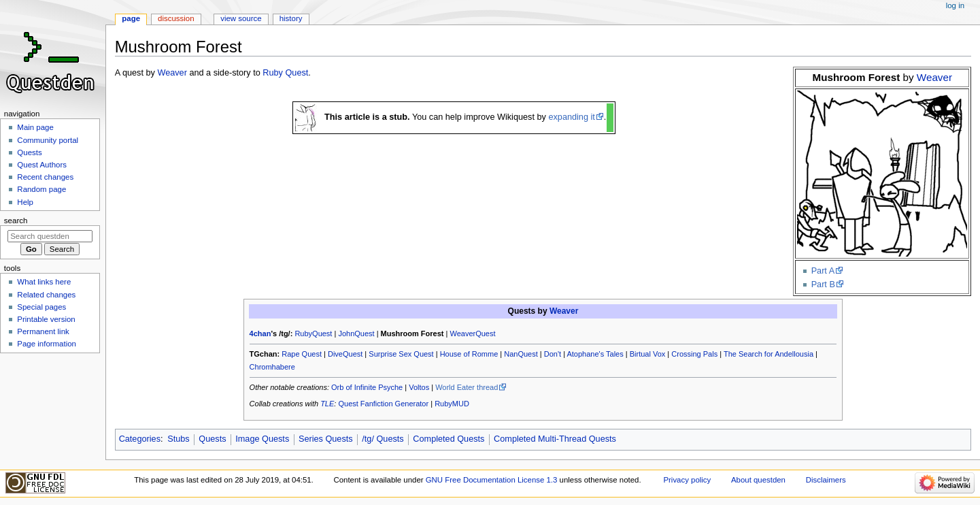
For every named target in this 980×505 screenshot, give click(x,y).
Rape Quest (302, 354)
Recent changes (45, 177)
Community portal (48, 140)
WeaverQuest (472, 333)
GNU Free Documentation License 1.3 (492, 480)
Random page (41, 189)
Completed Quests (449, 439)
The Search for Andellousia (768, 354)
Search (16, 221)
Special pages (41, 307)
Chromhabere (272, 367)
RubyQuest (313, 333)
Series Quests (326, 439)
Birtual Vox (648, 354)
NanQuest (521, 354)
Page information (47, 344)
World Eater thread (467, 387)
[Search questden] (50, 236)
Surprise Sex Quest (401, 354)
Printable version (46, 319)
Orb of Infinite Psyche (367, 387)
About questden (758, 480)
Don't (553, 354)
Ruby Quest (285, 73)
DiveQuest (345, 354)
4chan (260, 333)
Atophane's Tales (595, 354)
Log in (955, 5)
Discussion (176, 18)
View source (241, 18)
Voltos (419, 387)
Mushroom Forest (412, 333)
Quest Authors (42, 165)
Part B (823, 284)
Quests (212, 439)
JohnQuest (356, 333)
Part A (823, 271)
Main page (35, 127)
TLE (327, 404)
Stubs (178, 439)
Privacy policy (687, 480)
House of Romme (469, 354)
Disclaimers (826, 480)
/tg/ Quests (383, 439)
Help (25, 202)
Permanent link (43, 331)
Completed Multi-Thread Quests (555, 439)
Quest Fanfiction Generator (383, 404)
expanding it (571, 117)
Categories (140, 439)
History (291, 18)
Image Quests (262, 439)
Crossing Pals (694, 354)
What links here (44, 282)
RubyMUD (452, 404)
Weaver (934, 77)
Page (131, 18)
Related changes (46, 295)
